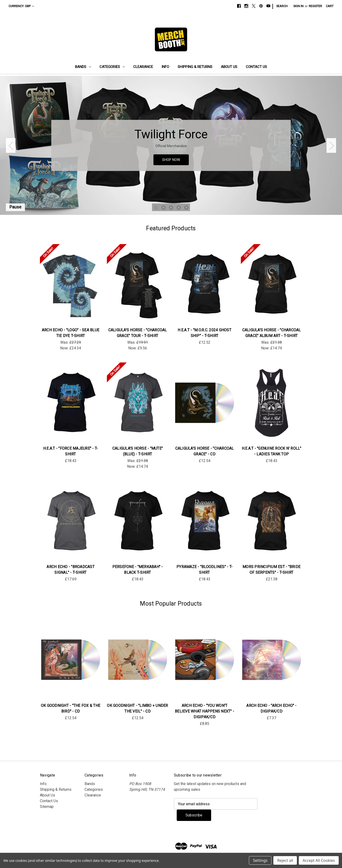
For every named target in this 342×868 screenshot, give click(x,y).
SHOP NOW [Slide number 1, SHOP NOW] (171, 160)
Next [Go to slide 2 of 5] (331, 145)
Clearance (143, 67)
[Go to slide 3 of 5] (171, 208)
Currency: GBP (21, 6)
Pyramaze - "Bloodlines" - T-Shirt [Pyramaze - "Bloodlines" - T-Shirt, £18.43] (204, 570)
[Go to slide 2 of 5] (164, 208)
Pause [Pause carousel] (15, 207)
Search (282, 6)
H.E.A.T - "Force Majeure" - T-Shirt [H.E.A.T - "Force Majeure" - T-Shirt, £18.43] (71, 451)
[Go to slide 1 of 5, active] (156, 208)
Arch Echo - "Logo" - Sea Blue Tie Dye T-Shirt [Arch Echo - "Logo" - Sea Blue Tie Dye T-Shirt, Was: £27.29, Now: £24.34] (71, 333)
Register (315, 6)
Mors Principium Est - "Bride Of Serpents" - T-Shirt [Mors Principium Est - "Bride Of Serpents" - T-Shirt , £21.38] (271, 570)
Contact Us (256, 67)
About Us (229, 67)
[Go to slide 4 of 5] (179, 208)
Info (165, 67)
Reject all (285, 860)
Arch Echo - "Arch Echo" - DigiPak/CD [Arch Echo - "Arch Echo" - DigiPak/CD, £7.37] (271, 708)
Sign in (298, 6)
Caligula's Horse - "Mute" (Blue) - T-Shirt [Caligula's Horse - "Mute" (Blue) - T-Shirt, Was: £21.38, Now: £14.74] (138, 451)
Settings (260, 860)
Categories (112, 67)
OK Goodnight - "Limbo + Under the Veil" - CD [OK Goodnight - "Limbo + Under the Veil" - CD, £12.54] (137, 708)
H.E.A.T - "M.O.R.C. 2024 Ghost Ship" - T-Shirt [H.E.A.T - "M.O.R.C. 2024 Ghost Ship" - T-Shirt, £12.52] (204, 333)
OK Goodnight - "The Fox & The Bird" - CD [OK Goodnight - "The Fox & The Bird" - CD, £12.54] (71, 708)
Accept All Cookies (319, 860)
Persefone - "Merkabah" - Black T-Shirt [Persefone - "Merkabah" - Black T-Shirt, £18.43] (138, 570)
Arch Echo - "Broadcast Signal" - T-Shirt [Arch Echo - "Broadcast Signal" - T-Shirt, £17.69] (71, 570)
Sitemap (47, 807)
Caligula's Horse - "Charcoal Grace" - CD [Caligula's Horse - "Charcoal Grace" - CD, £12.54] (205, 451)
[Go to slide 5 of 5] (186, 208)
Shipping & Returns (195, 67)
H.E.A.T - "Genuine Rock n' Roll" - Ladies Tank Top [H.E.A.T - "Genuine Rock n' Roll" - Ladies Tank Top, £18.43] (272, 451)
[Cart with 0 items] (330, 6)
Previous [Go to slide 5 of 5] (11, 145)
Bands (83, 67)
